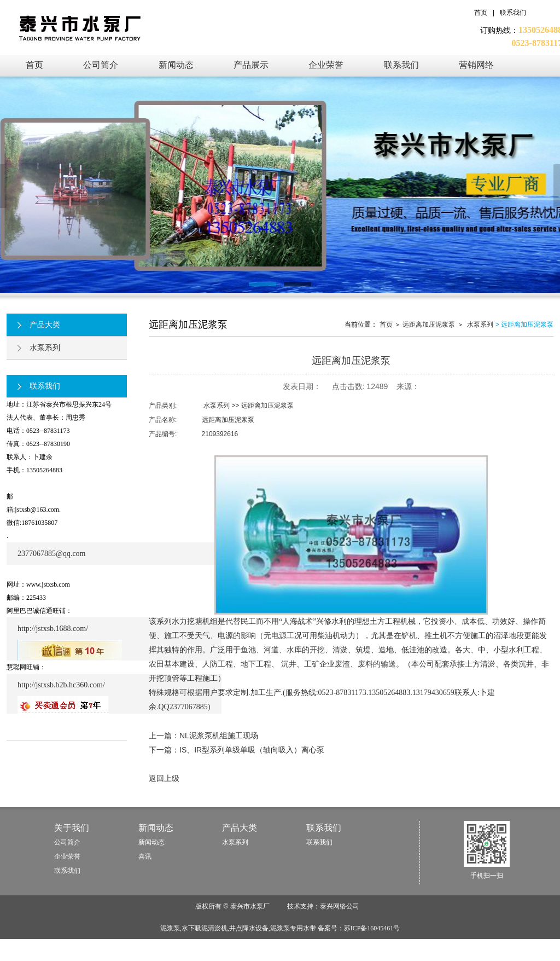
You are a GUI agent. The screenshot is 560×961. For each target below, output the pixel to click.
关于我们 (72, 828)
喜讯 (145, 856)
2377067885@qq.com (52, 554)
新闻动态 (176, 65)
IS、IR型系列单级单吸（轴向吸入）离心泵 (252, 750)
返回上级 (164, 778)
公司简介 (67, 842)
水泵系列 (39, 348)
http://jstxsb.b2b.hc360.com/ (61, 685)
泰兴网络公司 (340, 906)
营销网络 (476, 65)
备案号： (359, 928)
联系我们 (513, 13)
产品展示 (251, 65)
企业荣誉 (326, 65)
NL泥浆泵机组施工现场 (219, 736)
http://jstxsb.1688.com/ (53, 629)
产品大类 (39, 325)
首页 (481, 13)
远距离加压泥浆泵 (429, 325)
